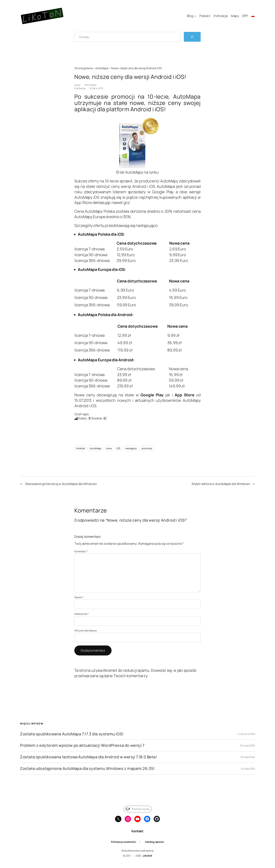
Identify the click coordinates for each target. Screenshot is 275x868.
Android (81, 448)
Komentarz (81, 551)
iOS (119, 448)
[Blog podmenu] (195, 16)
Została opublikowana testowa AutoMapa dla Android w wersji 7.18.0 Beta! (88, 757)
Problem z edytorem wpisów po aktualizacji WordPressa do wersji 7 (82, 745)
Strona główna (84, 68)
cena (109, 448)
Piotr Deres (90, 85)
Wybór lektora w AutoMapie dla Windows (221, 484)
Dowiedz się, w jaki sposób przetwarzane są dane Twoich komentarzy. (135, 673)
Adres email (82, 614)
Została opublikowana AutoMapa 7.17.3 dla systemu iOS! (72, 734)
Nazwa (79, 597)
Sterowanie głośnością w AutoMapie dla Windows (61, 484)
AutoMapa (102, 68)
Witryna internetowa (85, 631)
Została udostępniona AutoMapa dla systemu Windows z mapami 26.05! (87, 769)
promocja (147, 448)
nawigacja (131, 448)
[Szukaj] (192, 37)
